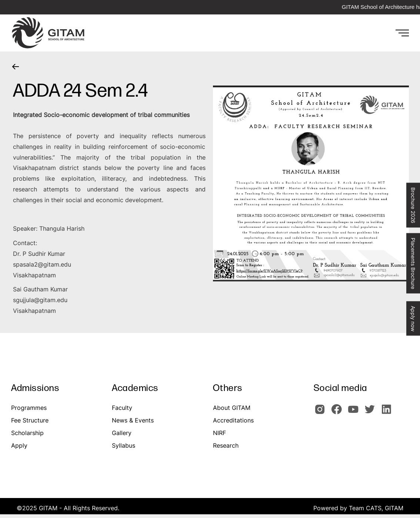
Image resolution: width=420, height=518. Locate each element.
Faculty (122, 408)
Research (226, 445)
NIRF (219, 433)
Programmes (29, 408)
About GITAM (232, 408)
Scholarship (27, 433)
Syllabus (124, 445)
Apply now (413, 318)
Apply (19, 445)
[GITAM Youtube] (355, 412)
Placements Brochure (413, 263)
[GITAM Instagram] (322, 412)
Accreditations (233, 420)
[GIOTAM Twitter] (372, 412)
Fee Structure (30, 420)
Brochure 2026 (413, 205)
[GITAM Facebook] (339, 412)
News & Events (133, 420)
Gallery (122, 433)
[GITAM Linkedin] (388, 412)
